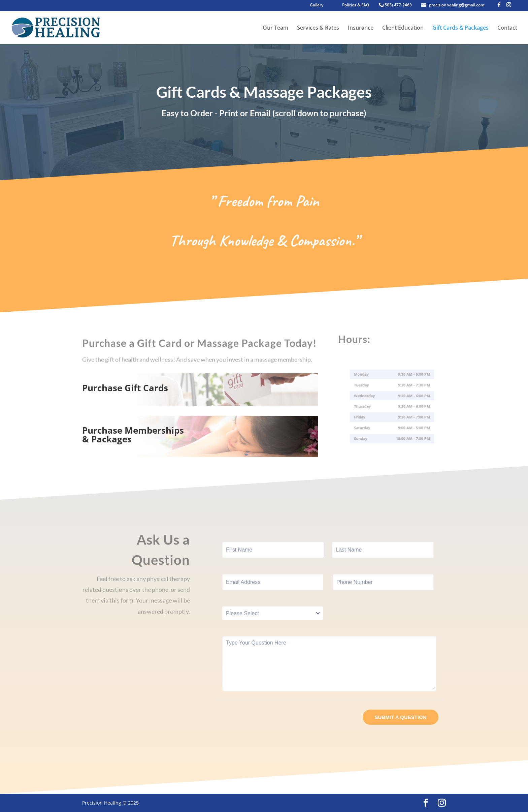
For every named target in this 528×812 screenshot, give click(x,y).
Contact (507, 28)
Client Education (403, 28)
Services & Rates (318, 28)
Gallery (317, 5)
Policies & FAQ (356, 5)
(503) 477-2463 (398, 5)
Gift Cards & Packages (460, 28)
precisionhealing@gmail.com (457, 5)
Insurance (361, 28)
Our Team (275, 28)
